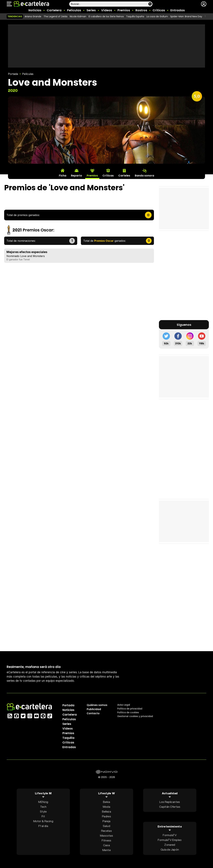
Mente (106, 850)
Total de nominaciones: (21, 241)
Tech (43, 806)
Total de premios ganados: (23, 215)
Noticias (35, 10)
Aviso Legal (124, 705)
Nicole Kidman (78, 16)
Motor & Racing (43, 821)
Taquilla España (135, 16)
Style (43, 811)
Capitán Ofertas (170, 806)
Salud (106, 826)
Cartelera (54, 10)
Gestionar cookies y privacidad (135, 716)
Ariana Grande (33, 16)
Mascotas (106, 835)
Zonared (170, 845)
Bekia (106, 802)
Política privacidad (130, 708)
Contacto (93, 713)
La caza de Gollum (157, 16)
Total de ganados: (105, 241)
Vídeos (107, 10)
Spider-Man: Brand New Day (186, 16)
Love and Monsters (33, 256)
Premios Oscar (38, 230)
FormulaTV (170, 835)
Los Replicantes (170, 802)
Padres (106, 816)
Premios (124, 10)
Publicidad (94, 709)
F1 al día (43, 826)
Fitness (106, 840)
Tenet (27, 259)
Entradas (178, 10)
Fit (43, 816)
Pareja (106, 821)
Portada (13, 74)
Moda (106, 806)
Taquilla (68, 738)
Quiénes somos (97, 705)
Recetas (106, 831)
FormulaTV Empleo (170, 840)
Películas (74, 10)
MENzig (43, 802)
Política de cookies (128, 712)
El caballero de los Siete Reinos (106, 16)
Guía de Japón (170, 849)
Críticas (159, 10)
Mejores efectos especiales (27, 252)
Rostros (141, 10)
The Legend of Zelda (55, 16)
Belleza (106, 811)
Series (91, 10)
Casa (106, 845)
